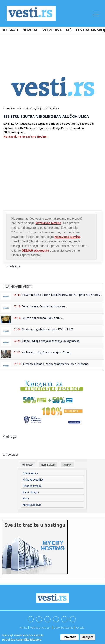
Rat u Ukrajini (31, 492)
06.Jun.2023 (44, 108)
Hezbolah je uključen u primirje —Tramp (47, 352)
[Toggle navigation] (96, 13)
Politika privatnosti (40, 628)
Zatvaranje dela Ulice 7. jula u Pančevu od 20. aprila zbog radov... (62, 295)
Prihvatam (69, 637)
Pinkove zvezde (32, 486)
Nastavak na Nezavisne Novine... (26, 137)
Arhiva (67, 465)
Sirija (26, 499)
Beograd (10, 30)
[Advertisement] (52, 50)
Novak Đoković (32, 505)
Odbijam (87, 637)
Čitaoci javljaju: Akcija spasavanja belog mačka (51, 341)
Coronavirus (30, 473)
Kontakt (80, 628)
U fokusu (27, 465)
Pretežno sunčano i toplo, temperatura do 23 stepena (55, 364)
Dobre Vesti (48, 465)
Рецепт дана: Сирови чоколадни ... (45, 306)
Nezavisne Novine (23, 108)
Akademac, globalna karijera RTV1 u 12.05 (48, 329)
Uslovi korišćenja (63, 628)
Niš (69, 30)
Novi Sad (30, 30)
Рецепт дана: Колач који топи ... (42, 318)
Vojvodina (52, 30)
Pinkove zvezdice (33, 480)
